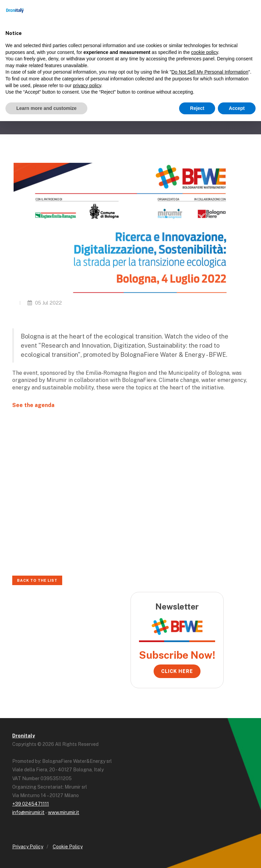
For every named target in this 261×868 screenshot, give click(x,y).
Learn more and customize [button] (46, 108)
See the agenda (33, 405)
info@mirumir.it (28, 812)
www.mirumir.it (64, 812)
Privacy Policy (28, 847)
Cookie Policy (68, 847)
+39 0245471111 (31, 804)
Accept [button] (237, 108)
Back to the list (37, 580)
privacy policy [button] (87, 85)
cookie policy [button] (204, 52)
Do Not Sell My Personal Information (210, 72)
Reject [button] (197, 108)
